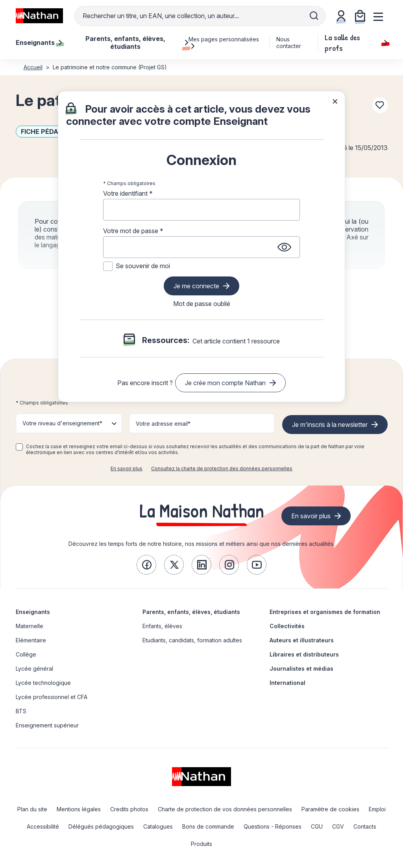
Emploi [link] (377, 809)
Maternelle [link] (30, 626)
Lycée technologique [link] (43, 683)
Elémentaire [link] (31, 640)
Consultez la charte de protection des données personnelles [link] (222, 468)
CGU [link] (317, 826)
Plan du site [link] (32, 809)
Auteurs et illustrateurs (302, 640)
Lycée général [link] (34, 669)
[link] (146, 565)
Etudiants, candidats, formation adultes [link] (192, 640)
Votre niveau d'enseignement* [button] (62, 423)
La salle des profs (356, 43)
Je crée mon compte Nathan (225, 383)
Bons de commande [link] (208, 826)
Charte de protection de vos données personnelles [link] (225, 809)
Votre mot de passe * (133, 231)
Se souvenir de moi (143, 266)
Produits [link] (201, 844)
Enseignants (33, 612)
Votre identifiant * (128, 193)
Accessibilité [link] (43, 826)
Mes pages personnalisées (224, 43)
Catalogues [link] (158, 826)
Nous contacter (289, 43)
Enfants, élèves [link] (162, 626)
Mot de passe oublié (202, 304)
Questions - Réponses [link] (273, 826)
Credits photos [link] (129, 809)
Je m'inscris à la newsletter (330, 425)
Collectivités (287, 626)
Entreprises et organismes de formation (325, 612)
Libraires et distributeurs (304, 654)
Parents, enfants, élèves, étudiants (191, 612)
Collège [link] (26, 654)
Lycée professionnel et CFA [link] (52, 697)
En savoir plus (127, 468)
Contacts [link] (365, 826)
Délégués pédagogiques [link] (101, 826)
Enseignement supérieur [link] (47, 725)
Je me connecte (196, 286)
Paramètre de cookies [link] (330, 809)
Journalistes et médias (301, 669)
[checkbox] (19, 447)
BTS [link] (21, 711)
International (287, 683)
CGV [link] (338, 826)
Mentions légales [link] (79, 809)
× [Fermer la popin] (335, 101)
